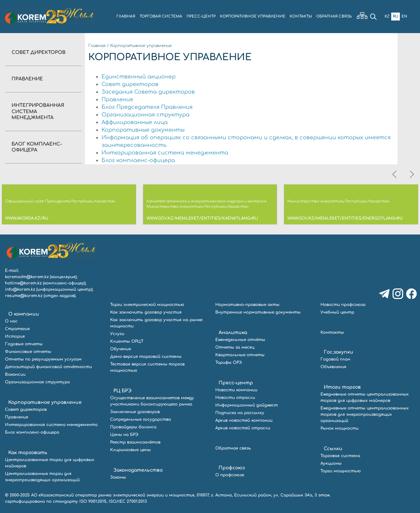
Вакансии (15, 374)
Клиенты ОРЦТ (127, 341)
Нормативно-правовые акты (247, 305)
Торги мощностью (341, 471)
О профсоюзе (230, 475)
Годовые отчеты (24, 344)
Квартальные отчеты (240, 355)
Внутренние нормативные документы (258, 312)
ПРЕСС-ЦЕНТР (201, 16)
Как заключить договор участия (146, 312)
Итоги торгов (342, 387)
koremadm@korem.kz (27, 277)
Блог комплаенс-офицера (138, 160)
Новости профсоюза (343, 305)
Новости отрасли (235, 398)
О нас (11, 321)
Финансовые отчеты (28, 352)
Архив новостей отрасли (243, 428)
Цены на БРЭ (124, 435)
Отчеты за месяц (235, 347)
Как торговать (28, 453)
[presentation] (395, 174)
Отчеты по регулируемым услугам (43, 359)
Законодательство (138, 470)
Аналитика (233, 333)
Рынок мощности (339, 428)
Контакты (332, 332)
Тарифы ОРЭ (229, 363)
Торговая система (340, 456)
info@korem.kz (20, 289)
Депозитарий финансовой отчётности (48, 367)
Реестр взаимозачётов (135, 442)
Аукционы (331, 463)
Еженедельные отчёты (240, 340)
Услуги (117, 334)
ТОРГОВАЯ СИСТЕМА (161, 16)
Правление (27, 79)
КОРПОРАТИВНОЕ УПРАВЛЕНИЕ (253, 16)
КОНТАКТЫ (301, 16)
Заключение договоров (135, 412)
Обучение (121, 349)
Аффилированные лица (135, 122)
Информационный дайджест (247, 405)
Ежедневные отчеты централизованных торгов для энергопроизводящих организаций (365, 414)
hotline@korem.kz (23, 283)
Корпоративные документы (143, 130)
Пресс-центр (236, 383)
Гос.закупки (338, 352)
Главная (97, 46)
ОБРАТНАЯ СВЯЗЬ (334, 16)
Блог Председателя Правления (147, 107)
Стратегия (17, 329)
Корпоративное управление (141, 46)
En (404, 16)
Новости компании (236, 390)
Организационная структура (146, 115)
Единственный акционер (139, 77)
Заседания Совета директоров (148, 92)
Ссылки (333, 449)
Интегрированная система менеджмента (165, 153)
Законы (118, 477)
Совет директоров (39, 52)
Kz (387, 16)
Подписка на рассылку (240, 413)
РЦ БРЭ (123, 391)
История (15, 336)
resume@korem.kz (24, 296)
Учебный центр (337, 312)
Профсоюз (232, 468)
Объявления (333, 367)
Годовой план (335, 359)
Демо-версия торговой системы (146, 357)
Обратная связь (233, 448)
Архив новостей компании (244, 420)
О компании (24, 314)
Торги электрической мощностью (147, 305)
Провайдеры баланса (133, 427)
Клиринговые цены (130, 450)
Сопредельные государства (141, 419)
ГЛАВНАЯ (126, 16)
